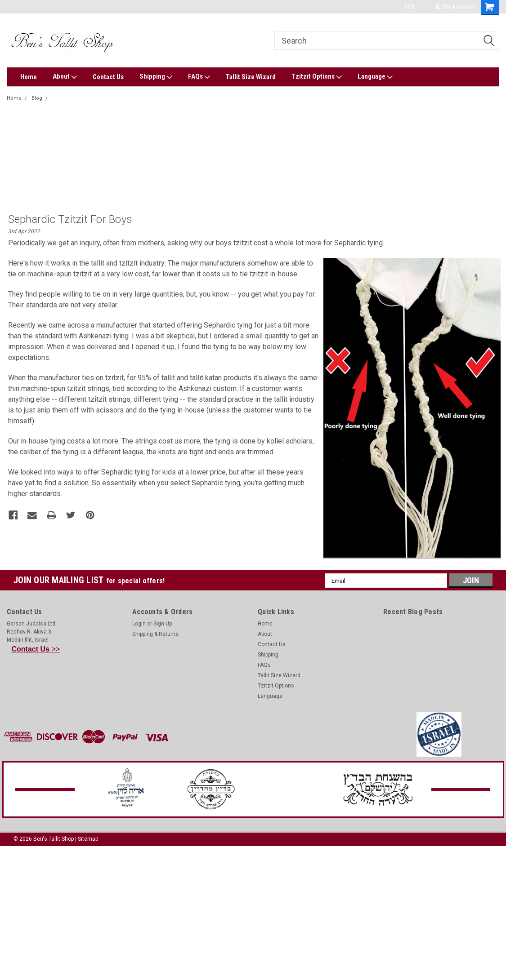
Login (139, 624)
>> (36, 649)
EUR (412, 7)
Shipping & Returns (155, 634)
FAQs (199, 77)
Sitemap (88, 839)
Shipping (156, 77)
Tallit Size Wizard (251, 77)
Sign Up (163, 624)
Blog (37, 98)
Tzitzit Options (317, 77)
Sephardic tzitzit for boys (82, 98)
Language (375, 77)
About (65, 77)
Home (29, 77)
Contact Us (108, 77)
